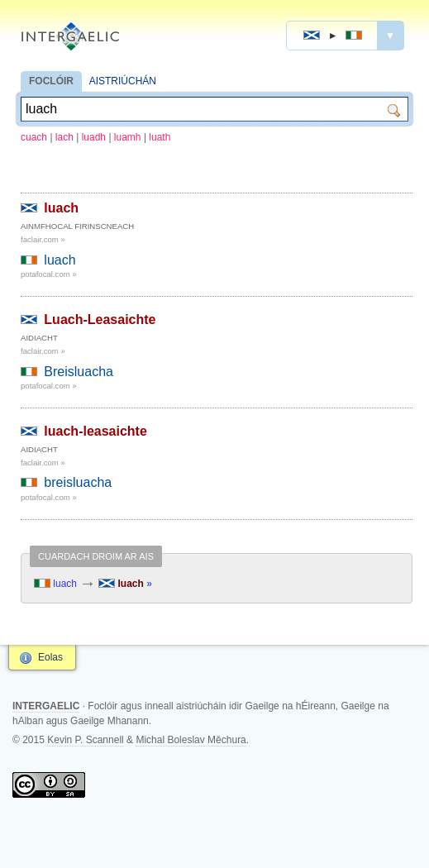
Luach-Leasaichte (100, 320)
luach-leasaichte (95, 431)
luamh (128, 137)
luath (160, 137)
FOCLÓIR (51, 81)
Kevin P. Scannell (86, 740)
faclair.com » (43, 239)
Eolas (50, 657)
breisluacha (78, 482)
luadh (94, 137)
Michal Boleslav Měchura (191, 740)
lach (64, 137)
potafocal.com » (49, 274)
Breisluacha (79, 372)
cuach (34, 137)
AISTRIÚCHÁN (123, 81)
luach (61, 208)
